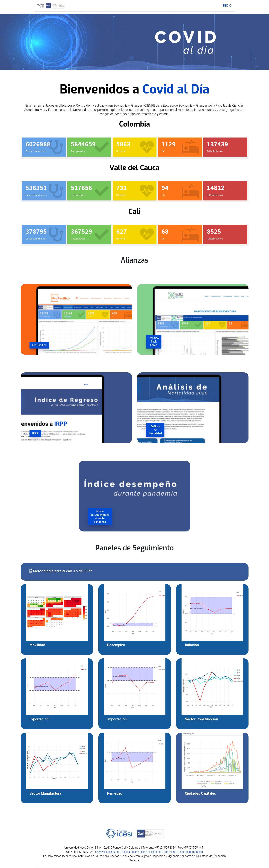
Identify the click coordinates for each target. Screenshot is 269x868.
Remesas (115, 794)
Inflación (192, 645)
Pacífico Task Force (154, 342)
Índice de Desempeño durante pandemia (100, 517)
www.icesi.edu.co (108, 852)
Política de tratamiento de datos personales (176, 852)
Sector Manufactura (45, 794)
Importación (117, 719)
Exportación (39, 719)
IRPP (35, 434)
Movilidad (37, 645)
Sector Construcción (201, 719)
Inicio (227, 6)
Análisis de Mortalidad (155, 430)
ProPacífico (39, 345)
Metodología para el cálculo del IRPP (61, 571)
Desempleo (116, 645)
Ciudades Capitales (200, 794)
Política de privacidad (134, 852)
